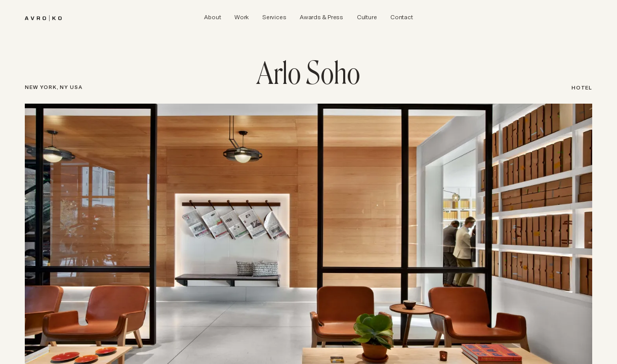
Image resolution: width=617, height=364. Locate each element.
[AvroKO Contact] (401, 17)
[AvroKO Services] (274, 17)
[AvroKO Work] (241, 17)
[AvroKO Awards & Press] (321, 17)
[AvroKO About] (212, 17)
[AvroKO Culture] (367, 17)
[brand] (43, 17)
